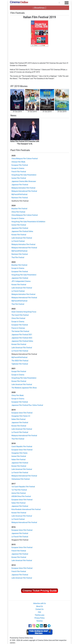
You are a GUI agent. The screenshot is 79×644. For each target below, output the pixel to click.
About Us (39, 606)
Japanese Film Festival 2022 (22, 338)
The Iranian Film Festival (20, 331)
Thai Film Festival (18, 257)
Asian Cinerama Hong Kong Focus (24, 312)
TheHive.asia (40, 615)
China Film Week (18, 395)
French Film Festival (19, 172)
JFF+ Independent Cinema (21, 281)
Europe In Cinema (18, 168)
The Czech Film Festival (20, 315)
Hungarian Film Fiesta (19, 453)
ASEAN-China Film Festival (21, 496)
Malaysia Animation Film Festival (23, 188)
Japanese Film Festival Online (22, 231)
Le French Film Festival (20, 351)
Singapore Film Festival (20, 540)
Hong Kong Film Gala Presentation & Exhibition (28, 222)
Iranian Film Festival (19, 178)
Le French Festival (18, 241)
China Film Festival (18, 212)
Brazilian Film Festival (19, 209)
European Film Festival (20, 165)
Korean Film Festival (19, 235)
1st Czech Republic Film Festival (23, 487)
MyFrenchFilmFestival (19, 194)
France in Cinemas (18, 328)
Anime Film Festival (19, 493)
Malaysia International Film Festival (24, 191)
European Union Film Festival (22, 413)
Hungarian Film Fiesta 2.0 (21, 416)
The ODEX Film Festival (20, 361)
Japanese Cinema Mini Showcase (24, 181)
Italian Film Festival (18, 419)
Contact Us (40, 609)
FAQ (39, 612)
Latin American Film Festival (22, 238)
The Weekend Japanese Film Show (24, 388)
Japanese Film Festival (20, 185)
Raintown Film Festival (20, 198)
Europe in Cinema (18, 322)
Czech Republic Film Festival (22, 446)
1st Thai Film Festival (19, 490)
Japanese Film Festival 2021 (22, 335)
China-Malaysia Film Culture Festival (25, 159)
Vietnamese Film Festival (21, 479)
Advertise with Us (39, 603)
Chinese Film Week (18, 162)
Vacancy (40, 621)
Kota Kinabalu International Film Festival (26, 509)
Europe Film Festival (19, 371)
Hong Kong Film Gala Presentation (24, 175)
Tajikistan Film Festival (20, 364)
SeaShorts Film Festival (20, 201)
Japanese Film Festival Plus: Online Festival (27, 405)
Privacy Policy (39, 618)
